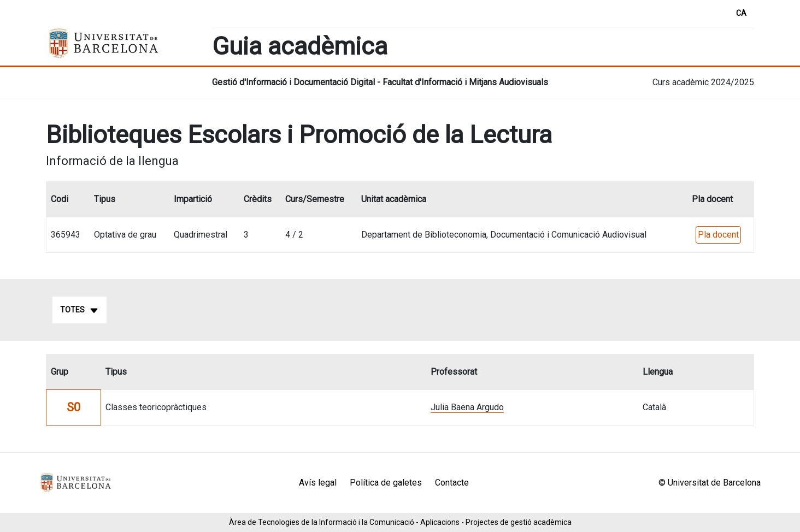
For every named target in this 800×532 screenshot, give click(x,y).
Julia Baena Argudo (467, 407)
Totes (80, 310)
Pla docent (718, 235)
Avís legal (318, 483)
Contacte (452, 483)
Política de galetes (386, 483)
